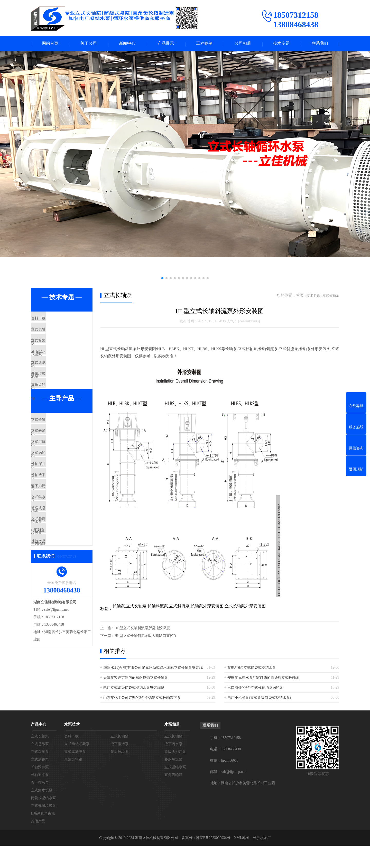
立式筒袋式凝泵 (56, 351)
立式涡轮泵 (53, 496)
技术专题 (281, 44)
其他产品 (51, 617)
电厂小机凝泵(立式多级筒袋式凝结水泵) (259, 699)
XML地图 (242, 860)
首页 (300, 296)
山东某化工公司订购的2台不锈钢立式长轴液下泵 (142, 699)
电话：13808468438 (225, 771)
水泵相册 (172, 747)
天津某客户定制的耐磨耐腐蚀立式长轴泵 (136, 679)
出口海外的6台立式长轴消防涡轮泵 (255, 689)
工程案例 (204, 44)
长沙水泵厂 (262, 860)
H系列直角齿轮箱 (58, 602)
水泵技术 (72, 747)
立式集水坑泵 (54, 556)
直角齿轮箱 (53, 411)
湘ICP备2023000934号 (213, 860)
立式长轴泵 (53, 335)
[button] (162, 279)
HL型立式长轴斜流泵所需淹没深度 (142, 629)
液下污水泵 (173, 766)
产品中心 (39, 747)
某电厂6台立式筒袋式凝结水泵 (252, 669)
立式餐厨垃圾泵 (56, 587)
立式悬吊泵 (53, 465)
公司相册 (243, 44)
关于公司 (89, 44)
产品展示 (166, 44)
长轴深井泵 (53, 511)
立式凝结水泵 (175, 789)
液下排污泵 (53, 366)
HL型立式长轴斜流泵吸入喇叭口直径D (145, 637)
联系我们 (320, 44)
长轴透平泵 (53, 526)
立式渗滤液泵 (54, 381)
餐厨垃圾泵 (53, 396)
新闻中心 (127, 44)
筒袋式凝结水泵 (56, 572)
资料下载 (51, 320)
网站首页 (50, 44)
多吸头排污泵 (175, 774)
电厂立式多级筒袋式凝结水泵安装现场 (134, 689)
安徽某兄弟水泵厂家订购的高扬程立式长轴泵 (263, 679)
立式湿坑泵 (53, 481)
